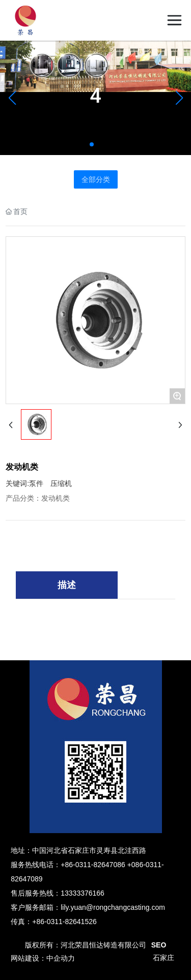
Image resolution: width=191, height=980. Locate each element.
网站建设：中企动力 (43, 958)
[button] (92, 144)
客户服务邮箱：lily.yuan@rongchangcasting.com (88, 907)
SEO (159, 945)
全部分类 (96, 179)
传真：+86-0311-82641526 (54, 922)
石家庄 (163, 958)
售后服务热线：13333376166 (58, 893)
